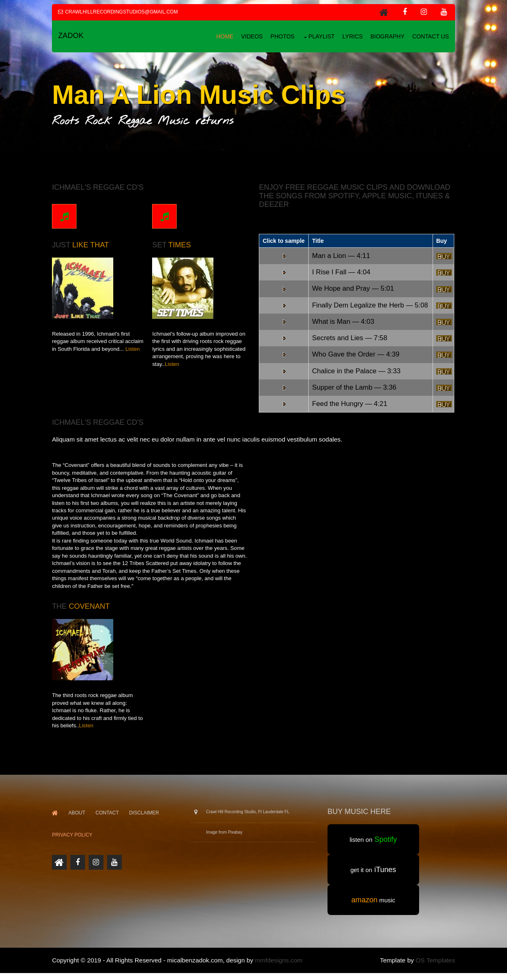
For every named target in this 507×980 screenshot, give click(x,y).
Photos (281, 36)
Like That (92, 244)
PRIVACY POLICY (74, 842)
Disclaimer (146, 820)
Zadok (72, 36)
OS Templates (434, 967)
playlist (320, 36)
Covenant (91, 614)
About (78, 820)
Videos (250, 36)
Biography (386, 36)
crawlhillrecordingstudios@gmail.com (123, 12)
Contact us (429, 36)
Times (181, 244)
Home (223, 36)
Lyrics (351, 36)
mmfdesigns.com (280, 967)
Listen (134, 348)
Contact (109, 820)
